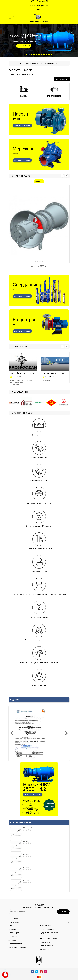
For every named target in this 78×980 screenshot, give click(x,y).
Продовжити (62, 79)
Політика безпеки (47, 946)
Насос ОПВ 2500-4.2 (39, 266)
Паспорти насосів (51, 63)
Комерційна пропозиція (18, 947)
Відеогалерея (14, 933)
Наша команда (46, 926)
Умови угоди (45, 949)
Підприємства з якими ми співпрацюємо (50, 934)
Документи (13, 940)
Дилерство (13, 937)
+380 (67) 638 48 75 (39, 1)
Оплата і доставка (47, 929)
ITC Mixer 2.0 (28, 880)
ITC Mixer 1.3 (28, 854)
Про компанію (45, 942)
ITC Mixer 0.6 (28, 828)
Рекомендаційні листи (48, 938)
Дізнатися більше (22, 126)
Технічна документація (33, 63)
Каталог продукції (15, 944)
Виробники (13, 929)
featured (39, 181)
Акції (10, 926)
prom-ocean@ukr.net (39, 6)
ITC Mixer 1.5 (28, 867)
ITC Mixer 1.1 (27, 841)
